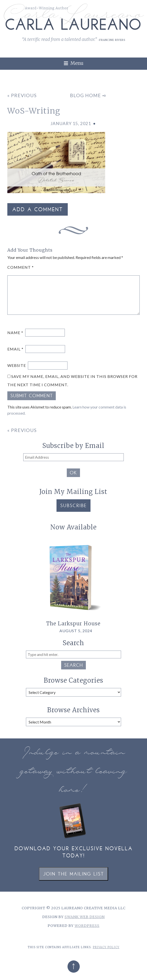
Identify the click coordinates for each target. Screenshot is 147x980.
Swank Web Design (85, 917)
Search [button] (73, 666)
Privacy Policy (106, 947)
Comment (21, 267)
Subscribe (73, 506)
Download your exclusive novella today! (73, 853)
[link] (140, 72)
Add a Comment (38, 210)
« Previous (22, 95)
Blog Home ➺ (88, 95)
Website (17, 365)
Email (15, 349)
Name (15, 332)
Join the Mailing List (73, 874)
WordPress (87, 926)
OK (73, 473)
